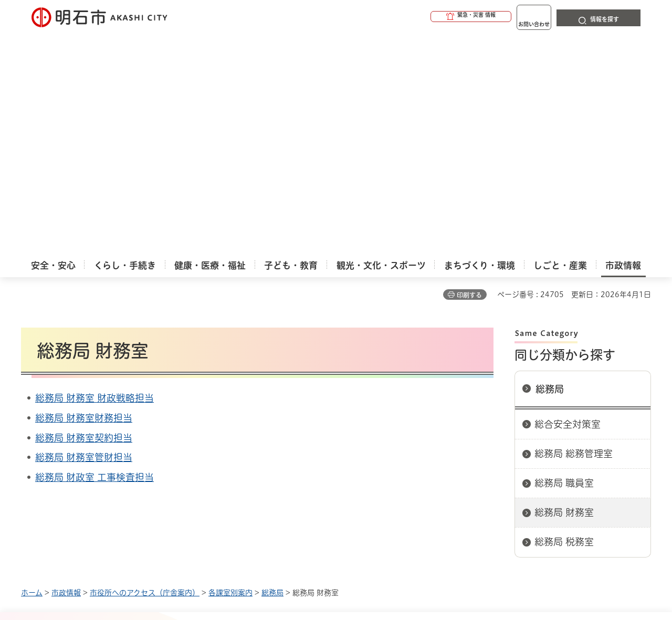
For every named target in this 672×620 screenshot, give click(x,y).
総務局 (550, 168)
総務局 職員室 (564, 262)
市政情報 (66, 372)
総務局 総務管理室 (574, 233)
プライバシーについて (402, 408)
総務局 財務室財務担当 (84, 197)
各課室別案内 (230, 372)
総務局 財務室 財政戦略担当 (94, 177)
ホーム (32, 372)
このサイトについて (108, 408)
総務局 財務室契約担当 (84, 217)
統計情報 (367, 568)
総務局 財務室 (564, 291)
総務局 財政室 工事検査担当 (94, 256)
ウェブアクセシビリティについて (253, 408)
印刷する (469, 74)
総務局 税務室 (564, 321)
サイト (580, 408)
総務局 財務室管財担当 (84, 236)
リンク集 (505, 408)
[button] (430, 17)
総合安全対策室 (568, 203)
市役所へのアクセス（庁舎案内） (145, 372)
